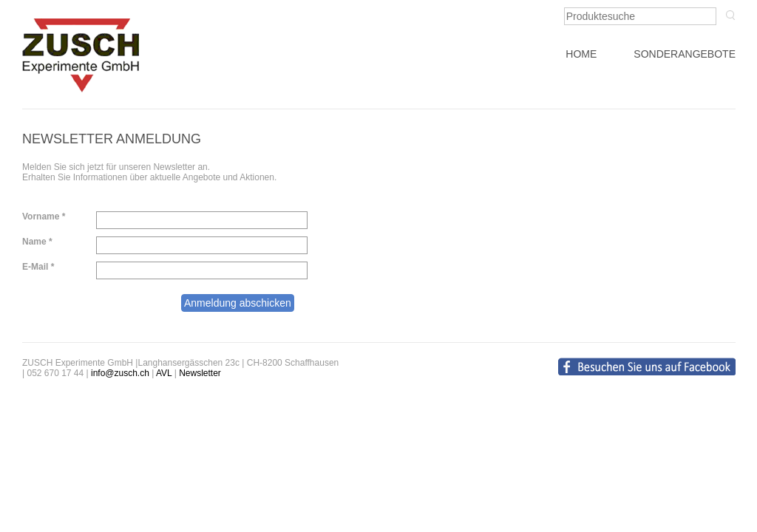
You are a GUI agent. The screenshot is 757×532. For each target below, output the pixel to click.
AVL (164, 373)
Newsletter (200, 373)
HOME (581, 54)
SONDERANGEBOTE (685, 54)
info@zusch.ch (120, 373)
